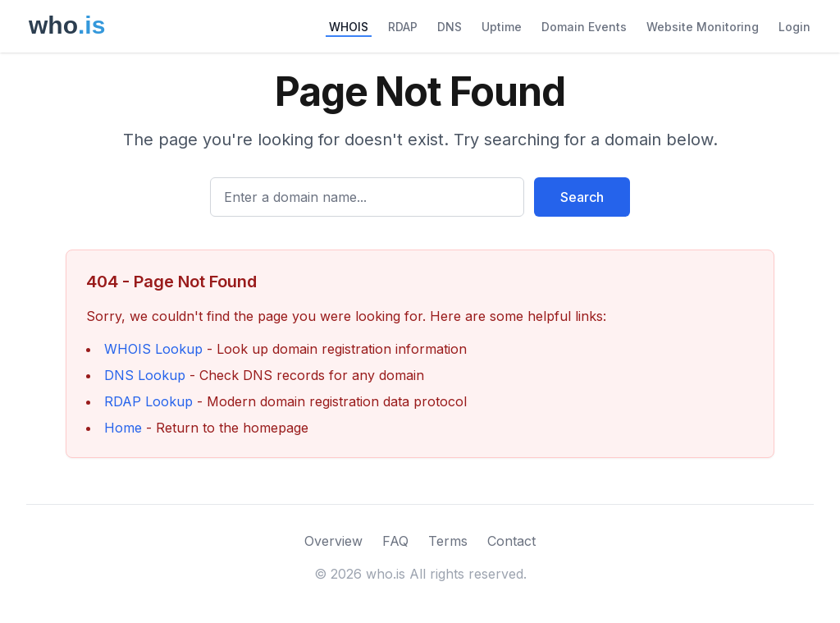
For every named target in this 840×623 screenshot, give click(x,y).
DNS (450, 27)
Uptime (502, 27)
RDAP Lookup (148, 401)
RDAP (403, 27)
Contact (511, 541)
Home (123, 428)
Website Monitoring (703, 27)
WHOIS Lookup (153, 349)
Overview (333, 541)
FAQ (395, 541)
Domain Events (584, 27)
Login (794, 27)
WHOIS (349, 27)
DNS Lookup (145, 375)
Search (582, 197)
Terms (448, 541)
